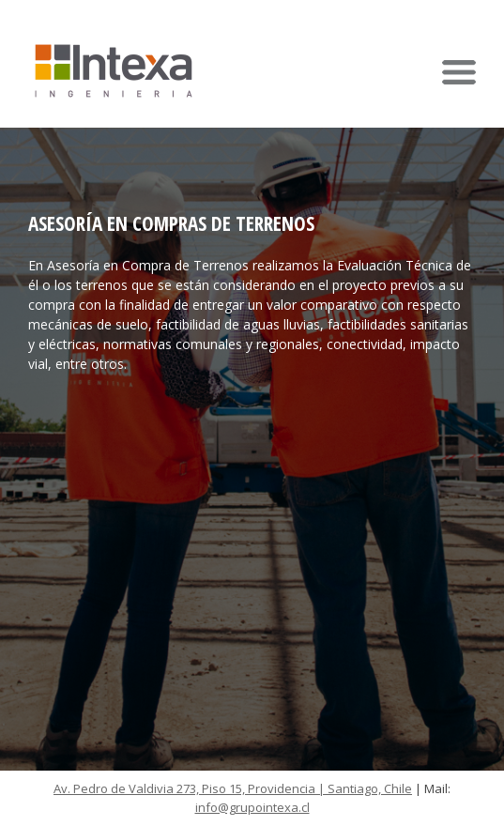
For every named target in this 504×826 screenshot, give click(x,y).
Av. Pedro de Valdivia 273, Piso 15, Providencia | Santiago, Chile (233, 788)
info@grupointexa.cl (252, 807)
